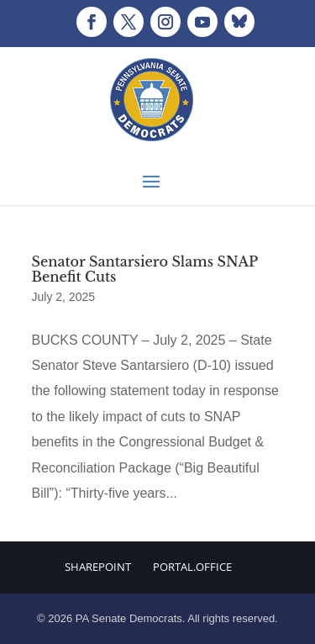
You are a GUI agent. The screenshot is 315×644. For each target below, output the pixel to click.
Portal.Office (192, 567)
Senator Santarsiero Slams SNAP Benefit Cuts (145, 269)
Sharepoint (98, 567)
